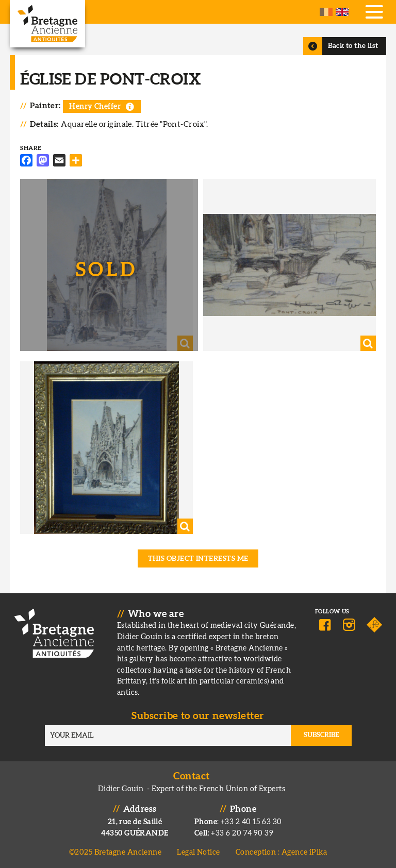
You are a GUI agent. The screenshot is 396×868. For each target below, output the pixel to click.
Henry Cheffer (95, 106)
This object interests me (198, 559)
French (326, 12)
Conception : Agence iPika (281, 852)
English (342, 12)
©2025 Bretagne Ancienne (115, 852)
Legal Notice (198, 852)
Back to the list (353, 46)
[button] (106, 265)
